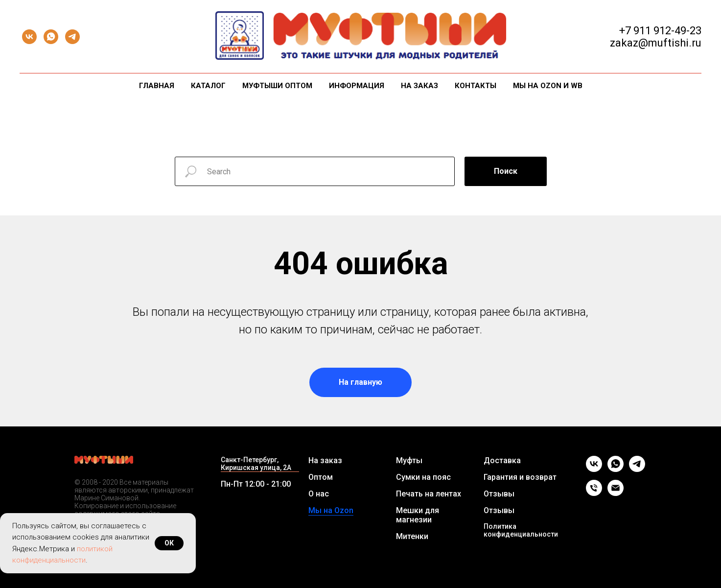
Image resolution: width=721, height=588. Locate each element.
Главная (157, 86)
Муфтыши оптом (277, 86)
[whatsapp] (51, 37)
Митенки (412, 536)
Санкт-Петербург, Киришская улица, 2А (256, 464)
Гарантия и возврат (520, 477)
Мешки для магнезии (418, 515)
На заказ (419, 86)
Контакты (476, 86)
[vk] (29, 37)
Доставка (502, 460)
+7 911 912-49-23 (660, 31)
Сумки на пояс (423, 477)
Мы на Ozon (331, 510)
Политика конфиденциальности (521, 530)
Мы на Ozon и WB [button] (548, 86)
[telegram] (72, 37)
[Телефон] (594, 493)
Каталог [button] (208, 86)
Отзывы (499, 494)
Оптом (321, 477)
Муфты (409, 460)
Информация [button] (357, 86)
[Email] (616, 493)
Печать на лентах (429, 494)
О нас (319, 494)
